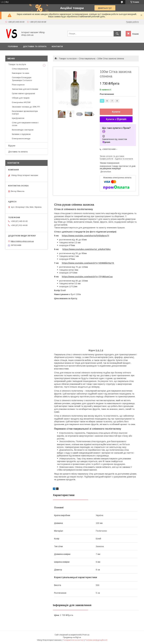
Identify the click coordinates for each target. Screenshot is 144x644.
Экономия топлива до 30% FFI (26, 107)
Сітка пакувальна (87, 59)
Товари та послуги (68, 59)
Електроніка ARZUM (21, 102)
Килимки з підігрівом (21, 134)
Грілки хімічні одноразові (23, 93)
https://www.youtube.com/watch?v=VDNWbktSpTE (88, 263)
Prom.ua (86, 635)
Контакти (57, 46)
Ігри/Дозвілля (18, 118)
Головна (13, 46)
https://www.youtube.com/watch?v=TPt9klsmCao (87, 277)
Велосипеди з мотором (23, 130)
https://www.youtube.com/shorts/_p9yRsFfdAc (87, 249)
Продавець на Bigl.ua (72, 637)
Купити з (116, 119)
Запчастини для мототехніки (25, 89)
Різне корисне (18, 85)
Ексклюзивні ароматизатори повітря (25, 112)
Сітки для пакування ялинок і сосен (25, 124)
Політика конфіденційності (96, 640)
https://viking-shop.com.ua (22, 241)
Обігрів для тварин (21, 98)
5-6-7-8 (99, 350)
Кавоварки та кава (20, 73)
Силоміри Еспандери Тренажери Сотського (22, 79)
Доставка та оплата (35, 46)
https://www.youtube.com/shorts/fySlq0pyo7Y (86, 236)
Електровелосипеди (21, 139)
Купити (116, 112)
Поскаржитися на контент (73, 640)
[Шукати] (117, 34)
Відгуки (12, 146)
